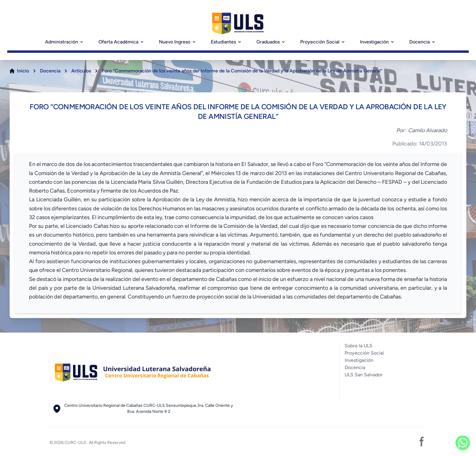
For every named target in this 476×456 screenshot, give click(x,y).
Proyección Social (323, 42)
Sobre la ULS (359, 346)
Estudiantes (226, 42)
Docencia (423, 42)
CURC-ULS (76, 443)
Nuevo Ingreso (178, 42)
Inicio (23, 71)
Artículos (81, 71)
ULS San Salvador (364, 375)
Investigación (377, 42)
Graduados (271, 42)
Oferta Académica (121, 42)
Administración (64, 42)
